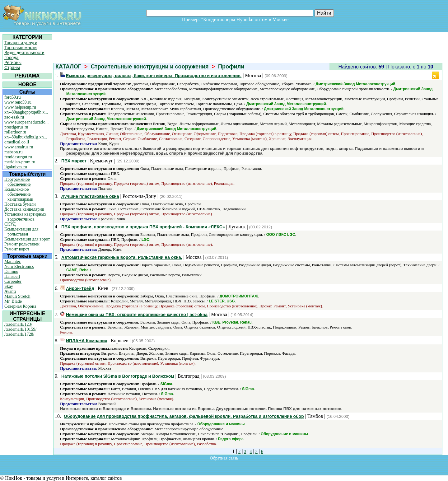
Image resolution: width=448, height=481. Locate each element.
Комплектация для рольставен (21, 232)
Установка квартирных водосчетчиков (25, 217)
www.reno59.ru (18, 102)
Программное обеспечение (18, 182)
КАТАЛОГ (68, 67)
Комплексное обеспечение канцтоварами (19, 194)
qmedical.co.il (17, 142)
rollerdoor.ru (15, 132)
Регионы (13, 63)
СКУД (10, 224)
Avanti (10, 291)
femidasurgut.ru (18, 157)
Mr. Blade (13, 301)
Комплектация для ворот (27, 239)
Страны (12, 68)
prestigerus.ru (16, 127)
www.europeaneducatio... (26, 122)
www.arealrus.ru (19, 147)
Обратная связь (224, 458)
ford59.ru (13, 97)
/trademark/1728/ (19, 334)
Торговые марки (21, 48)
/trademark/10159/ (20, 329)
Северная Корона (20, 306)
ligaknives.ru (16, 167)
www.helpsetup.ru (20, 107)
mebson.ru (14, 152)
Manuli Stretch (17, 296)
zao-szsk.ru (14, 117)
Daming (11, 271)
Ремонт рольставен (22, 244)
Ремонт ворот (17, 249)
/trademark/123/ (18, 324)
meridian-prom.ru (20, 162)
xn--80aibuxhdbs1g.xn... (26, 137)
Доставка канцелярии (24, 209)
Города (12, 58)
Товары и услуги (21, 43)
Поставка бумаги (20, 204)
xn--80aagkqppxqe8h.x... (26, 112)
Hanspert (12, 276)
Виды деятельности (24, 53)
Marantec (13, 262)
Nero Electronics (19, 266)
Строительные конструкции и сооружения (150, 67)
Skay (9, 286)
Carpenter (13, 281)
